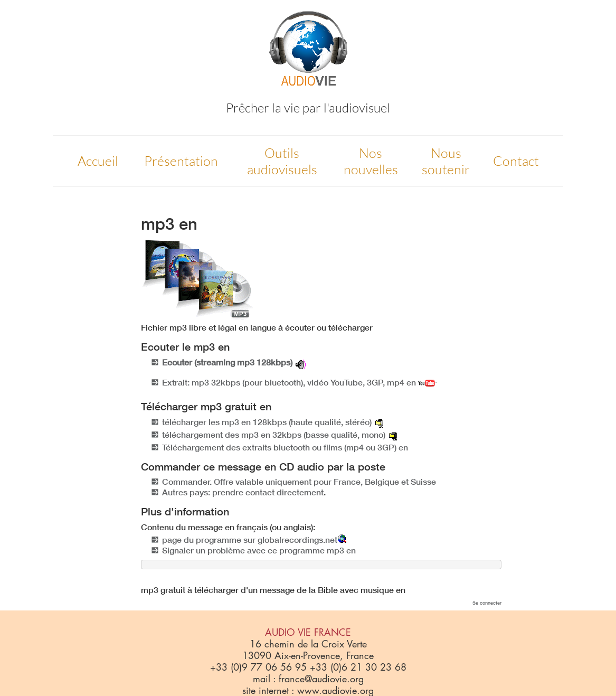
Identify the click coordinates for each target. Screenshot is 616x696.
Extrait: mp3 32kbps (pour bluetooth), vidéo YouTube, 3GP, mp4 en (299, 382)
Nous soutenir (446, 161)
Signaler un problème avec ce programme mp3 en (259, 550)
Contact (516, 161)
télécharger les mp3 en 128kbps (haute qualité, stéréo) (267, 422)
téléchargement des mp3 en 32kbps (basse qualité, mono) (274, 435)
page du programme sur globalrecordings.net (250, 540)
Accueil (98, 161)
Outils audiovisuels (282, 161)
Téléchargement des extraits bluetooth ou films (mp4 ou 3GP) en (285, 447)
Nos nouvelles (371, 161)
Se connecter (487, 603)
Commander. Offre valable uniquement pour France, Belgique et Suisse (299, 482)
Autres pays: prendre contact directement (243, 492)
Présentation (181, 161)
